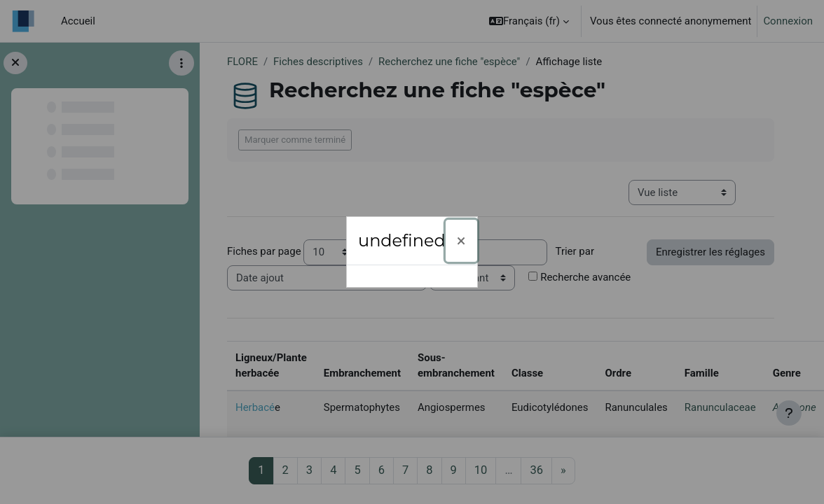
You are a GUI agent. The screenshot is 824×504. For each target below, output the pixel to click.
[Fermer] (461, 241)
